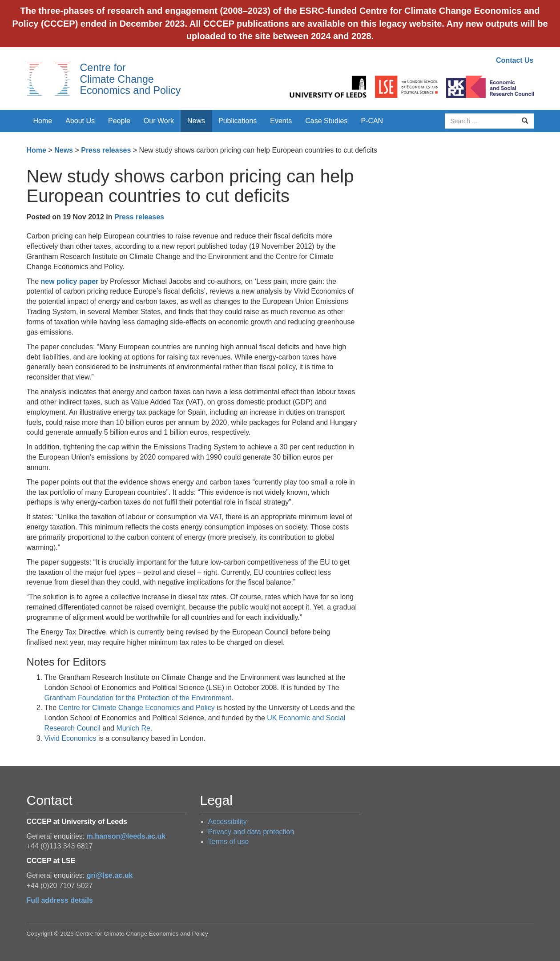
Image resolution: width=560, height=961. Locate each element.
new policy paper (70, 281)
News (196, 121)
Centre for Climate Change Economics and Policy (131, 79)
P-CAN (372, 121)
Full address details (60, 900)
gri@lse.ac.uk (110, 875)
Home (43, 121)
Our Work (159, 121)
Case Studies (326, 121)
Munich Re (133, 728)
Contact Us (515, 60)
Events (281, 121)
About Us (80, 121)
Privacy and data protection (251, 832)
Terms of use (229, 842)
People (119, 121)
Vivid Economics (71, 738)
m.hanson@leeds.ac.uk (126, 836)
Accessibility (228, 822)
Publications (238, 121)
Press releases (106, 150)
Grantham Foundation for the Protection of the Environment (138, 698)
